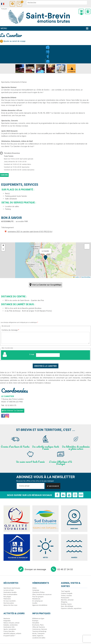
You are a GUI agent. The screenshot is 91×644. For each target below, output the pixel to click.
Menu (4, 28)
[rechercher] (58, 3)
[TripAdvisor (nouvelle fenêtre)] (81, 481)
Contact (53, 46)
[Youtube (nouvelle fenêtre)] (69, 481)
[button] (81, 11)
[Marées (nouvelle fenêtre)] (74, 534)
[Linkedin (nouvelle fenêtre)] (63, 481)
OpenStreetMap (86, 264)
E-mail (32, 341)
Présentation (43, 46)
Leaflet (76, 264)
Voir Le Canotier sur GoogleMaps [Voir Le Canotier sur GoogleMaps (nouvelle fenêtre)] (47, 271)
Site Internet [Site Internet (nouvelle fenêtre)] (14, 397)
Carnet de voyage (24, 2)
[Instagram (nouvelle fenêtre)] (7, 402)
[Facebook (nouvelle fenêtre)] (3, 402)
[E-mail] (48, 342)
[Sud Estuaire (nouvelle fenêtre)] (46, 505)
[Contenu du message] (45, 324)
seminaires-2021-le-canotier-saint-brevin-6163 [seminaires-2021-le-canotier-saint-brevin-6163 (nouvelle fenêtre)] (30, 218)
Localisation (48, 46)
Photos (38, 46)
